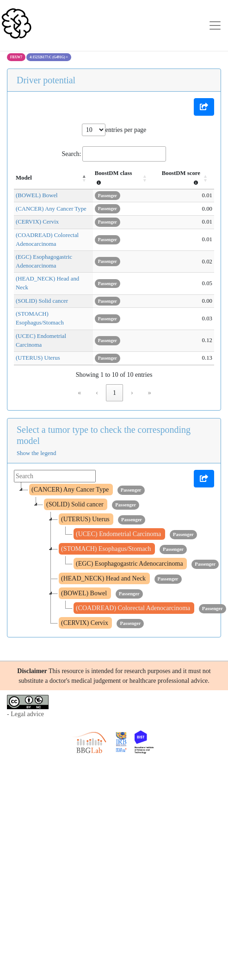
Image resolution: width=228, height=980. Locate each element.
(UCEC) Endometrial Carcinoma (55, 318)
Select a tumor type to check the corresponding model (104, 409)
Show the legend (36, 427)
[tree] (114, 530)
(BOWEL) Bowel (37, 195)
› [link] (132, 366)
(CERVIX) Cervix (37, 222)
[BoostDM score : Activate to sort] (186, 178)
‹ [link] (97, 366)
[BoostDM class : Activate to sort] (130, 178)
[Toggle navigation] (215, 25)
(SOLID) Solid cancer (42, 292)
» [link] (150, 366)
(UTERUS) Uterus (38, 332)
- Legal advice (25, 688)
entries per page (126, 130)
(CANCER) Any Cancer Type (51, 209)
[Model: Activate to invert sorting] (58, 178)
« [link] (79, 366)
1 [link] (114, 366)
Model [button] (24, 178)
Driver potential (46, 80)
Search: (72, 154)
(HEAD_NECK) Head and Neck (54, 279)
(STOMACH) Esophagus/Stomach (57, 306)
